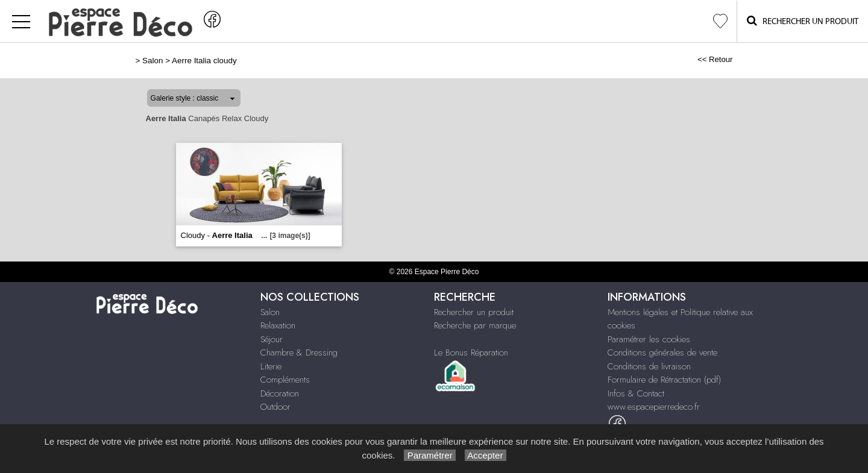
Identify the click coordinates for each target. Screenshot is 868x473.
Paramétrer (429, 455)
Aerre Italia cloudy (204, 61)
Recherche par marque (475, 325)
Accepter (486, 455)
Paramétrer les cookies (649, 339)
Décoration (280, 393)
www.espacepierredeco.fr (654, 407)
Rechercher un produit (474, 312)
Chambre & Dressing (299, 352)
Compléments (285, 380)
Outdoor (275, 407)
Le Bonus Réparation (471, 352)
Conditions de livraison (649, 366)
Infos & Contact (636, 393)
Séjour (272, 339)
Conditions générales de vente (662, 352)
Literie (271, 366)
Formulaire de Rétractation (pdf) (664, 380)
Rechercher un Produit (803, 21)
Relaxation (278, 325)
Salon (153, 61)
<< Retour (715, 59)
